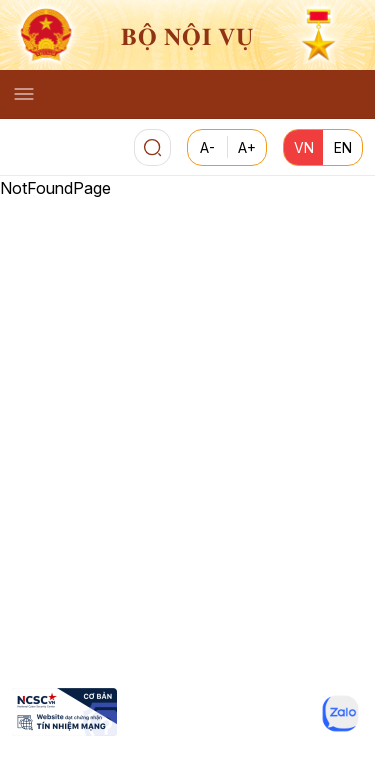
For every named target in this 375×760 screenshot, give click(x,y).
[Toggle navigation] (24, 94)
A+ (247, 147)
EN (343, 147)
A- (207, 147)
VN (304, 147)
